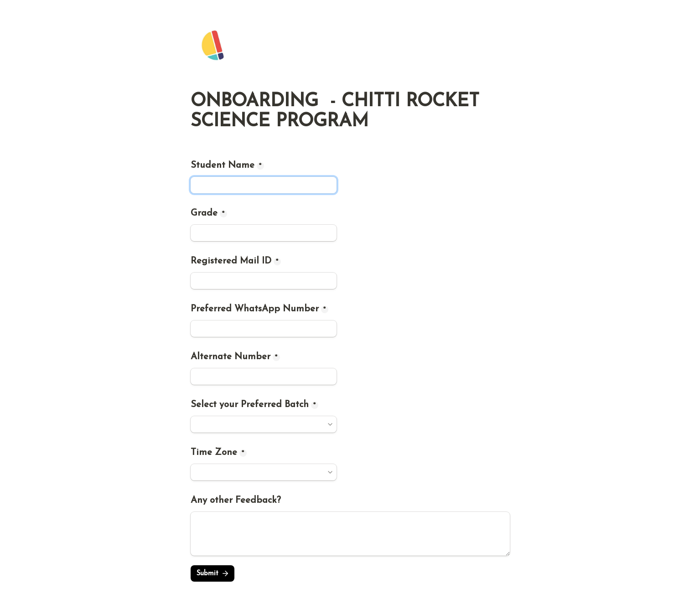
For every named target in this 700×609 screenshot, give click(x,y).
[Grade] (264, 233)
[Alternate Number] (264, 377)
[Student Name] (264, 185)
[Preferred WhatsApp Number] (264, 329)
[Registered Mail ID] (264, 281)
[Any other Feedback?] (350, 534)
